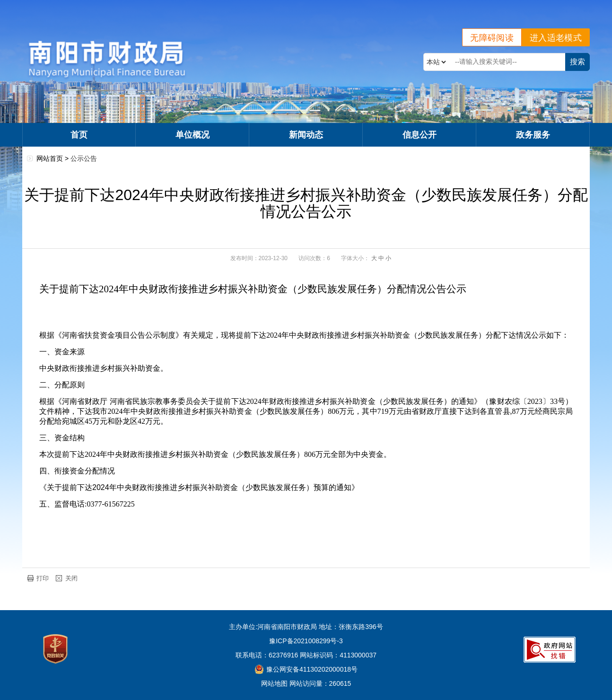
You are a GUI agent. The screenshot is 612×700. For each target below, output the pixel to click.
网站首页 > (53, 158)
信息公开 (420, 135)
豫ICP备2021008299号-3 (306, 641)
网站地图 (274, 683)
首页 (79, 135)
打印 (43, 578)
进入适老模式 (556, 38)
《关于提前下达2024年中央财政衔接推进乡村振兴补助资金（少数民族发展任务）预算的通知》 (199, 487)
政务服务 (533, 135)
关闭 (71, 578)
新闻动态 (306, 135)
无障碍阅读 (492, 38)
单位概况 (192, 135)
